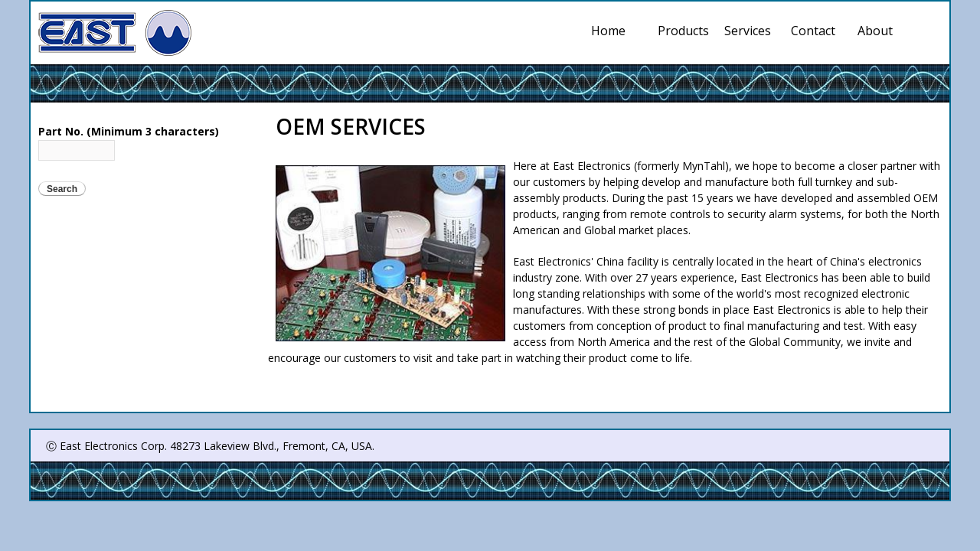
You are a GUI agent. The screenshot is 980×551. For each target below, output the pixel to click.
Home (608, 31)
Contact (813, 31)
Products (684, 31)
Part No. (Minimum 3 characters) (129, 131)
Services (750, 31)
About (875, 31)
